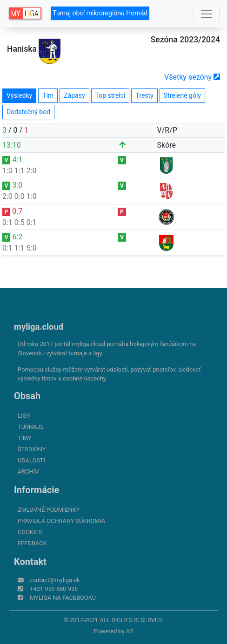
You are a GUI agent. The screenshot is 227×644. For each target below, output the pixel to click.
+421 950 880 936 (54, 589)
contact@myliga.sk (55, 580)
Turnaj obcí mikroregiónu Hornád (100, 13)
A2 (130, 631)
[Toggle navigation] (207, 14)
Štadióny (32, 449)
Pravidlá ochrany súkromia (61, 521)
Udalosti (31, 460)
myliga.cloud (39, 327)
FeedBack (32, 543)
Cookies (30, 532)
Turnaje (31, 427)
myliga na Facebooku (63, 598)
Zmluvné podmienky (49, 510)
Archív (28, 471)
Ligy (24, 416)
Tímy (25, 438)
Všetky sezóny (192, 77)
